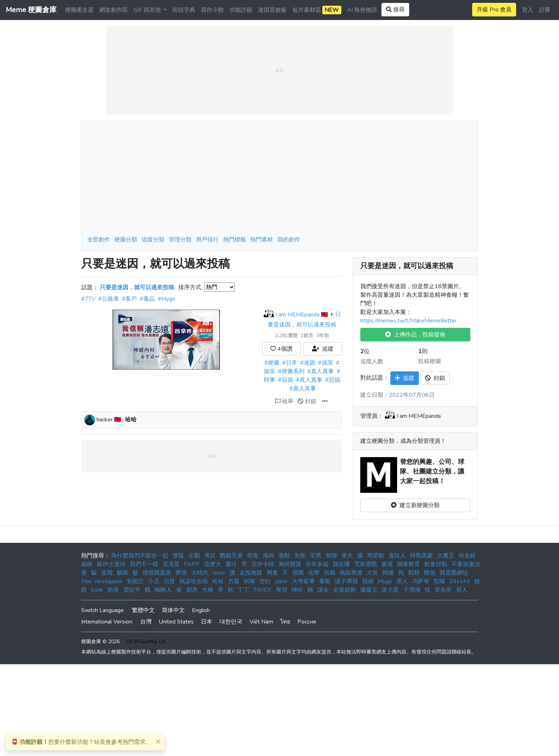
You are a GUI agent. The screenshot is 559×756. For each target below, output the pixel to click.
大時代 (200, 573)
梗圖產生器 (79, 10)
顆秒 (414, 573)
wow (219, 573)
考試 (210, 556)
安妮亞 (135, 581)
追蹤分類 (153, 240)
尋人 (462, 590)
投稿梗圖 (430, 361)
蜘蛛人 (163, 590)
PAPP (192, 564)
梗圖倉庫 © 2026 (100, 642)
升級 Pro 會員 (494, 10)
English (201, 610)
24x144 (460, 581)
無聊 (331, 556)
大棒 (208, 590)
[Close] (158, 741)
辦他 (430, 573)
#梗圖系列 (291, 371)
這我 (107, 573)
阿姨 (388, 573)
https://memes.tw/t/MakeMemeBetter (409, 321)
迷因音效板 (272, 10)
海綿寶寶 (290, 564)
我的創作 (289, 240)
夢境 (181, 573)
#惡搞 (286, 380)
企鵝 (194, 556)
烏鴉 (330, 573)
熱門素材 (262, 240)
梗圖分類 (126, 240)
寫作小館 (212, 10)
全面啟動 (345, 590)
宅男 (316, 556)
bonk (97, 590)
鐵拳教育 (409, 564)
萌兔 (253, 556)
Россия (307, 622)
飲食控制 (436, 564)
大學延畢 (303, 581)
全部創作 (99, 240)
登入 (528, 10)
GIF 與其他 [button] (148, 10)
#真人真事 (321, 371)
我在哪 (341, 564)
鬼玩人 (397, 556)
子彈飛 (412, 590)
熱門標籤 (234, 240)
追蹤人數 (372, 361)
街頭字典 (184, 10)
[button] (325, 401)
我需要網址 (454, 573)
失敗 (300, 556)
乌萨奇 (421, 581)
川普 (169, 581)
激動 (284, 556)
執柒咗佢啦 (194, 581)
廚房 (192, 590)
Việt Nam (261, 622)
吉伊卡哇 (263, 564)
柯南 (249, 581)
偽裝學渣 (351, 573)
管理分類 (180, 240)
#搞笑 (326, 363)
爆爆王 (369, 590)
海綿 (268, 556)
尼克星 (171, 564)
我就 (368, 581)
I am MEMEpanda (298, 315)
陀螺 (439, 581)
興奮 (272, 573)
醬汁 (231, 564)
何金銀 (467, 556)
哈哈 (218, 581)
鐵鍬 (87, 564)
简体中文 (173, 610)
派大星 (390, 590)
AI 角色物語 (362, 10)
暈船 (325, 581)
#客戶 (129, 299)
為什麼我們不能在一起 (140, 556)
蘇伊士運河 (111, 564)
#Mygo (167, 299)
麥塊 (387, 564)
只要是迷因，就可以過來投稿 (407, 266)
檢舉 (284, 401)
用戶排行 (207, 240)
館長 (113, 590)
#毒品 (147, 299)
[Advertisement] (279, 180)
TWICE (263, 590)
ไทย (285, 622)
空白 (265, 581)
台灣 (146, 622)
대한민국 (231, 622)
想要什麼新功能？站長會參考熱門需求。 (81, 742)
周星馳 (376, 556)
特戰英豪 (421, 556)
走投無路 (251, 573)
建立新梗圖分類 (415, 505)
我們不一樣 (144, 564)
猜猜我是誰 (157, 573)
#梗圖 (272, 363)
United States (176, 622)
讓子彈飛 (346, 581)
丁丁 (243, 590)
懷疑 (178, 556)
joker (281, 581)
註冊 (545, 10)
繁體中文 (143, 610)
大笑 (372, 573)
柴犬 (347, 556)
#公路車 (109, 299)
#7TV (88, 299)
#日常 (290, 363)
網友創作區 (114, 10)
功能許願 (241, 10)
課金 (323, 590)
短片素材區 (317, 10)
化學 (314, 573)
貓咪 (123, 573)
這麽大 (213, 564)
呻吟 (297, 590)
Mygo (385, 581)
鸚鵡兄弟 (231, 556)
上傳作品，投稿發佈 (415, 335)
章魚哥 (443, 590)
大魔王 (446, 556)
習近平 (132, 590)
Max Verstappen (102, 581)
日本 (207, 622)
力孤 (234, 581)
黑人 (402, 581)
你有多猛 (317, 564)
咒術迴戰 (366, 564)
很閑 (298, 573)
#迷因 (308, 363)
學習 (282, 590)
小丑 (154, 581)
